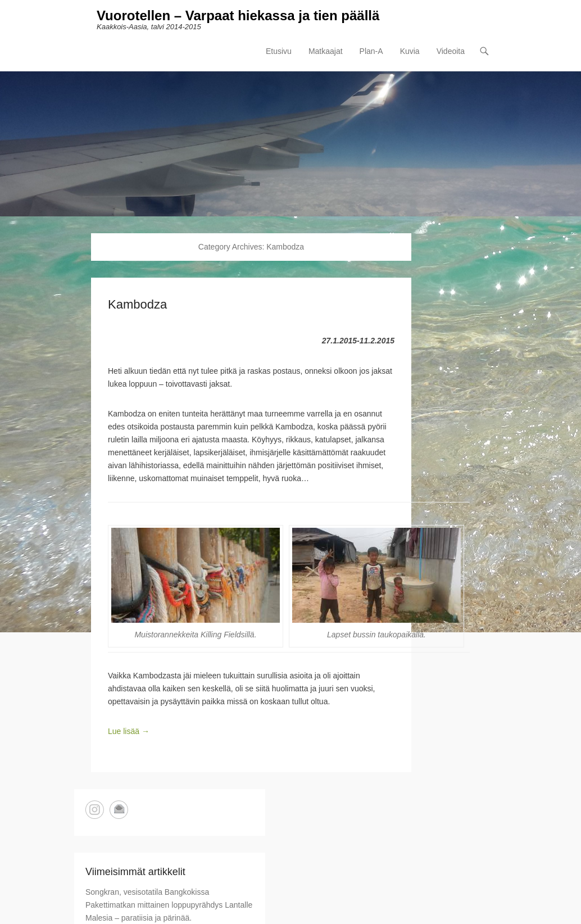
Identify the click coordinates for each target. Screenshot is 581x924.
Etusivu (279, 51)
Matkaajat (326, 51)
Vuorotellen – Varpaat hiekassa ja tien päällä (238, 15)
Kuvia (410, 51)
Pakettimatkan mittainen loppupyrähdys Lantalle (169, 905)
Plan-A (371, 51)
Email (119, 810)
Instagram (95, 810)
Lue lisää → (129, 731)
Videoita (451, 51)
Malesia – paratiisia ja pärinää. (139, 918)
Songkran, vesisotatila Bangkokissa (147, 892)
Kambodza (137, 304)
